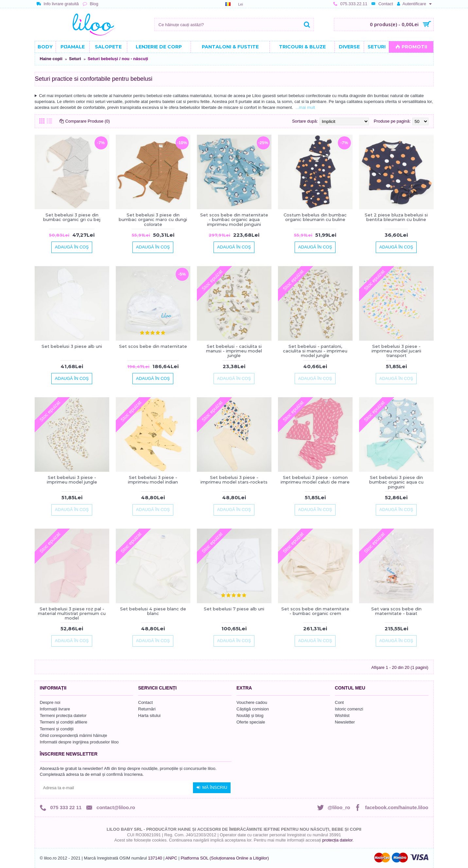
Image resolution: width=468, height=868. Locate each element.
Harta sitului (149, 715)
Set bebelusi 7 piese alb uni (234, 609)
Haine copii (51, 59)
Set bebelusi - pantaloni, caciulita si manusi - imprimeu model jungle (315, 351)
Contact (145, 702)
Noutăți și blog (250, 715)
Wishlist (342, 715)
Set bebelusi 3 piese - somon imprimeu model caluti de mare (315, 480)
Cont (339, 702)
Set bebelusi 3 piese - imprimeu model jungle (72, 480)
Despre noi (50, 702)
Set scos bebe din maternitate (153, 346)
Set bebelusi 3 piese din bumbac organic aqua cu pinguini (396, 482)
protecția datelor (337, 840)
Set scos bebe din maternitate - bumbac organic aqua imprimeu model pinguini (234, 220)
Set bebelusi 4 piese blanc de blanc (153, 611)
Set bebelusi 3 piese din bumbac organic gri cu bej (72, 217)
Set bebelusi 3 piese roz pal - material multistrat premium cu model (72, 613)
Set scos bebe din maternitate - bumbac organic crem (315, 611)
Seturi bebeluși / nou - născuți (118, 59)
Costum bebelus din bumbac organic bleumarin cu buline (315, 217)
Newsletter (345, 722)
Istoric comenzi (349, 709)
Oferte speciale (251, 722)
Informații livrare (55, 709)
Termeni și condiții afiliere (64, 722)
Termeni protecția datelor (63, 715)
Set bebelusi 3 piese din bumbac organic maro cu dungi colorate (153, 220)
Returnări (147, 709)
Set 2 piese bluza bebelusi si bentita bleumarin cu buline (396, 217)
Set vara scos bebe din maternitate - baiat (396, 611)
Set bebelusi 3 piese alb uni (72, 346)
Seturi (75, 59)
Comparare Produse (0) (88, 121)
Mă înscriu (212, 788)
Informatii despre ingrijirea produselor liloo (79, 742)
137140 (155, 858)
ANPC (171, 858)
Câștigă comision (253, 709)
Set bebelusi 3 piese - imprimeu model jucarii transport (396, 351)
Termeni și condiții (57, 729)
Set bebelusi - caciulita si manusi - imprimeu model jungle (234, 351)
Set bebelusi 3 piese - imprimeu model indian (153, 480)
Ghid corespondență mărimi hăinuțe (74, 735)
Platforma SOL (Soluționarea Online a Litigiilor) (225, 858)
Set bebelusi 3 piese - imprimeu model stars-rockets (234, 480)
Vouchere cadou (252, 702)
